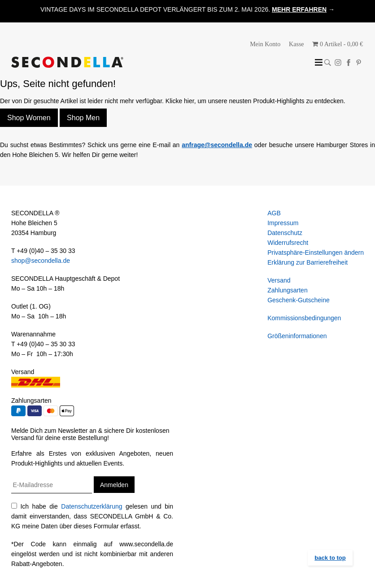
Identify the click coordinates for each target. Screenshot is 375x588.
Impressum (283, 223)
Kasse (296, 44)
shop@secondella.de (41, 261)
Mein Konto (265, 44)
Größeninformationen (297, 336)
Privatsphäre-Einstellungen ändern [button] (316, 253)
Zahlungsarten (288, 290)
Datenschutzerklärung (92, 506)
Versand (279, 280)
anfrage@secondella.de (217, 145)
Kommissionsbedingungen (304, 318)
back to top (330, 558)
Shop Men (83, 118)
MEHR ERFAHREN (299, 9)
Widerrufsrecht (288, 243)
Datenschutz (285, 233)
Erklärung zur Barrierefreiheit (307, 262)
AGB (274, 213)
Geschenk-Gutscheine (299, 300)
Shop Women (29, 118)
